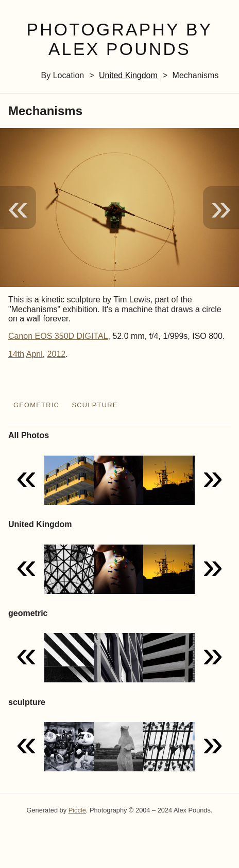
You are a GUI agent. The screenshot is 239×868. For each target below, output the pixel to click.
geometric (36, 405)
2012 (57, 354)
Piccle (77, 810)
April (35, 354)
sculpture (95, 405)
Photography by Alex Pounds (119, 40)
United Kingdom (128, 75)
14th (16, 354)
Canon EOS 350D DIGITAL (58, 336)
